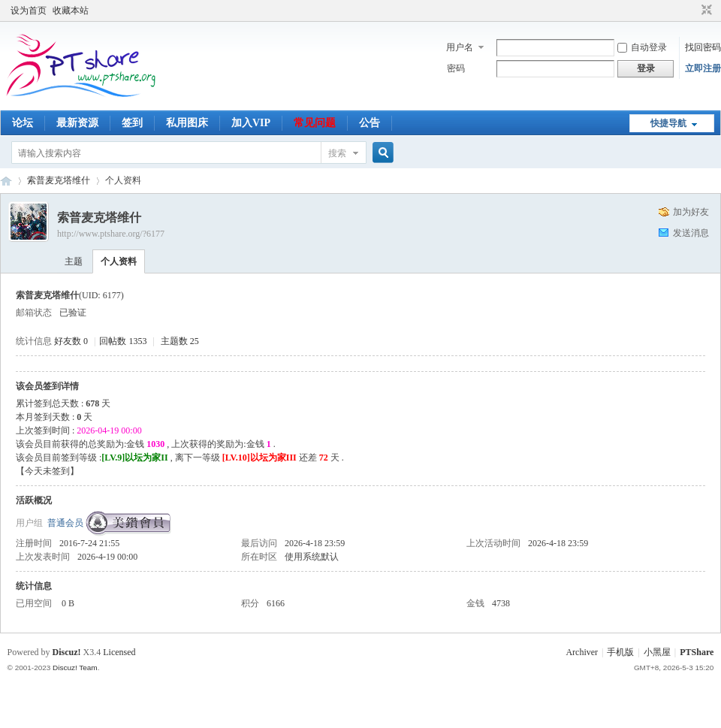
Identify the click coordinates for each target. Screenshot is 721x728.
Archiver (582, 652)
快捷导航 (668, 123)
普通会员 (65, 523)
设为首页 (29, 11)
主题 (74, 261)
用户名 (460, 47)
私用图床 (187, 123)
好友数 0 (71, 341)
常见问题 (315, 123)
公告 (370, 123)
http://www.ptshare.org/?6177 (111, 234)
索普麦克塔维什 (59, 180)
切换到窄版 (705, 11)
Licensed (119, 652)
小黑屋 (657, 652)
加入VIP (251, 123)
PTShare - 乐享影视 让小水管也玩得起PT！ (6, 181)
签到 (132, 123)
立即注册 (703, 68)
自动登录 (642, 47)
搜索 (337, 153)
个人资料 (119, 261)
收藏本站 (71, 11)
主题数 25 (180, 341)
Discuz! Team (75, 668)
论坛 (23, 123)
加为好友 (691, 212)
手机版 (620, 652)
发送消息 (691, 233)
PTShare (697, 652)
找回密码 (703, 47)
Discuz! (67, 652)
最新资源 (77, 123)
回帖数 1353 (123, 341)
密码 (456, 68)
